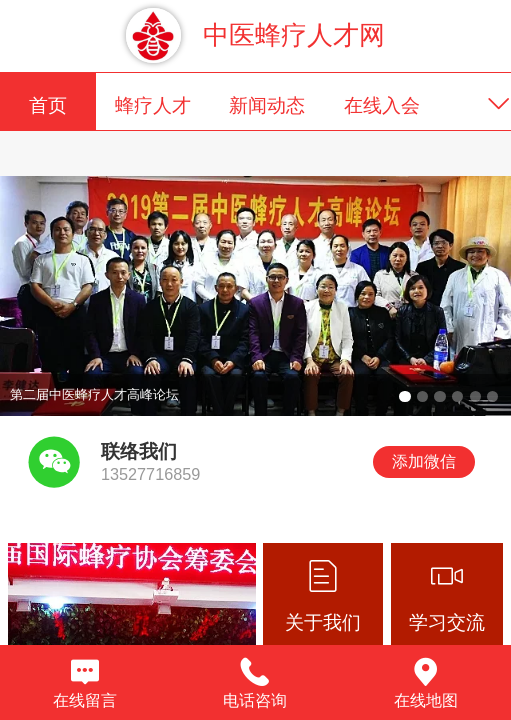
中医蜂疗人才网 (294, 35)
